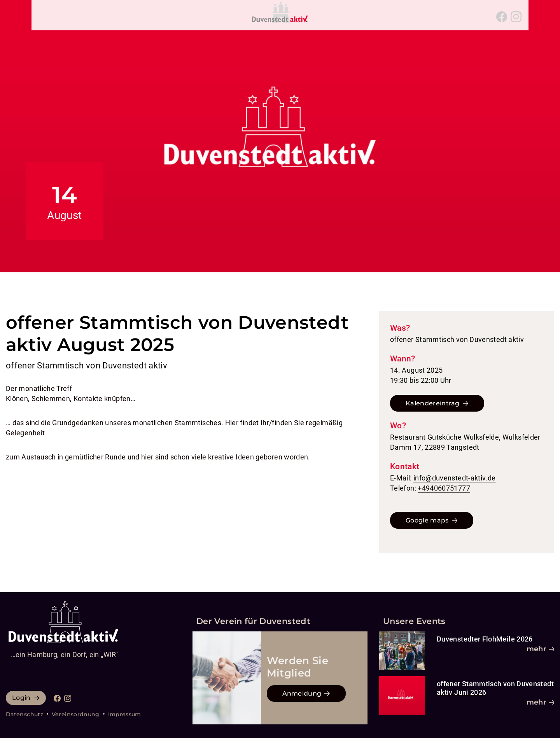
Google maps (427, 520)
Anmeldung (302, 693)
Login (21, 698)
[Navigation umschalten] (44, 17)
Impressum (125, 714)
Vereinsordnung (76, 714)
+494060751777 (444, 488)
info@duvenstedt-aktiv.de (455, 478)
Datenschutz (24, 714)
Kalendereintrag (433, 403)
